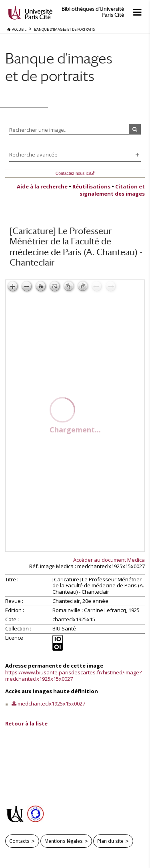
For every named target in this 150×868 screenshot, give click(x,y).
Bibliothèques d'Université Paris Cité (93, 12)
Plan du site (110, 841)
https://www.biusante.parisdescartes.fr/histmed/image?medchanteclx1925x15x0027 (73, 676)
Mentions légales (64, 841)
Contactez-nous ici (73, 173)
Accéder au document (109, 560)
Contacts (19, 841)
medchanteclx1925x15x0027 (51, 704)
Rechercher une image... (38, 130)
